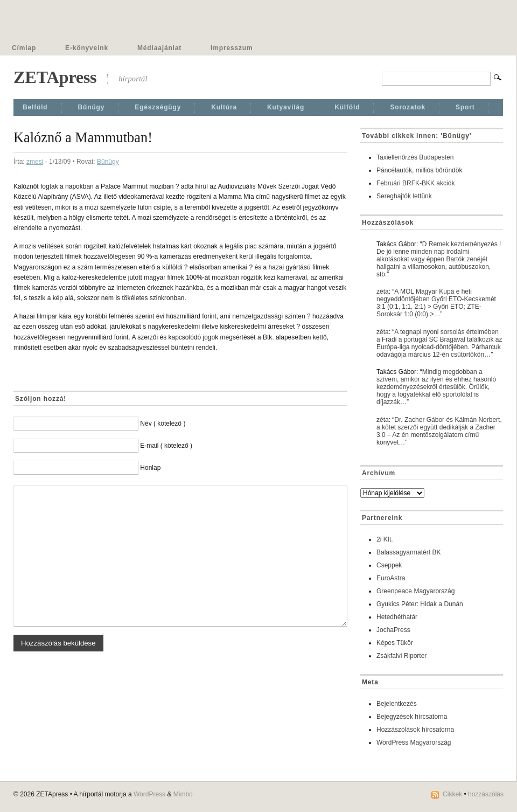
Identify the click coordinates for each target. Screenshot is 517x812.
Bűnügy (92, 107)
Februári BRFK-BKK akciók (415, 183)
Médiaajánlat (159, 48)
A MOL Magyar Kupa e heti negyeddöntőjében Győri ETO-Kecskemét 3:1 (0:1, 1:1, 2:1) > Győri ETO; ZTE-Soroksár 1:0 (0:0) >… (436, 303)
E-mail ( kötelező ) (166, 446)
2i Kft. (385, 539)
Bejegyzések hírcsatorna (412, 717)
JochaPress (393, 630)
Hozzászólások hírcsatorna (415, 730)
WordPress (149, 794)
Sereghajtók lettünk (404, 196)
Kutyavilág (286, 107)
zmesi (35, 162)
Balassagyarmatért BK (408, 552)
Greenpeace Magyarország (415, 591)
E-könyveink (87, 48)
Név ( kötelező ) (163, 424)
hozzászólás (486, 794)
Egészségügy (158, 107)
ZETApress (55, 77)
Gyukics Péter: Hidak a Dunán (420, 604)
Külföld (347, 107)
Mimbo (183, 794)
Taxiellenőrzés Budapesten (415, 157)
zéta (383, 292)
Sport (465, 107)
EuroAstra (391, 578)
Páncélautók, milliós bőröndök (419, 170)
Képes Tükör (395, 643)
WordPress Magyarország (414, 742)
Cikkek (452, 794)
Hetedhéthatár (397, 617)
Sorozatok (408, 107)
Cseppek (389, 565)
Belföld (35, 107)
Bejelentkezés (397, 704)
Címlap (24, 48)
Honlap (150, 468)
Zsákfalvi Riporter (401, 656)
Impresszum (232, 48)
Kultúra (224, 107)
